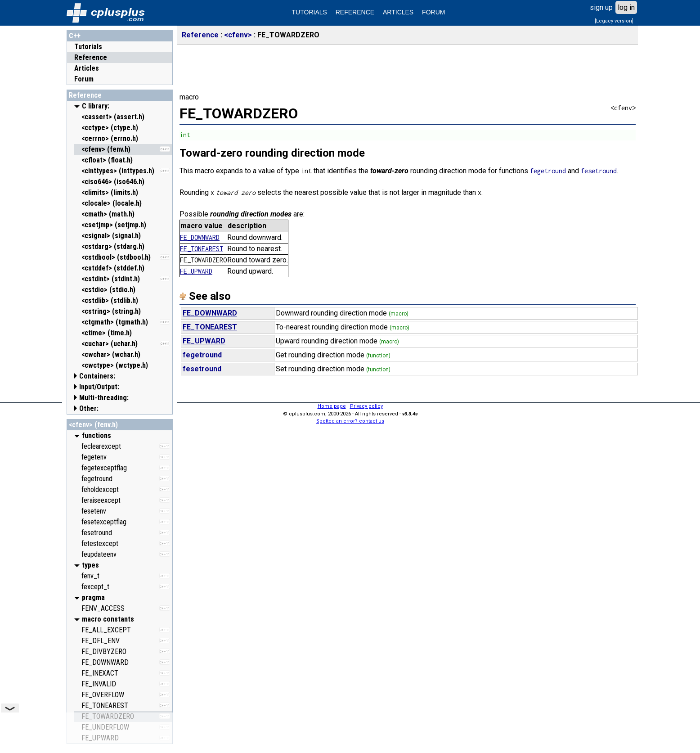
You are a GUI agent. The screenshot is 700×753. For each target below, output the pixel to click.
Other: (89, 408)
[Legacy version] (614, 21)
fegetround (548, 171)
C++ (75, 36)
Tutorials (88, 47)
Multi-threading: (104, 398)
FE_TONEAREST (202, 249)
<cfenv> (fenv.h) (93, 425)
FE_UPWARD (196, 271)
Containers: (97, 376)
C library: (96, 106)
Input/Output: (99, 387)
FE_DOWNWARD (200, 237)
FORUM (433, 12)
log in (626, 7)
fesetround (599, 171)
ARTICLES (398, 12)
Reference (91, 57)
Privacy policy (366, 406)
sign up (601, 7)
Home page (332, 406)
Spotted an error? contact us (350, 421)
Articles (87, 68)
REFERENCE (355, 12)
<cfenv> (239, 35)
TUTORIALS (310, 12)
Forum (84, 79)
